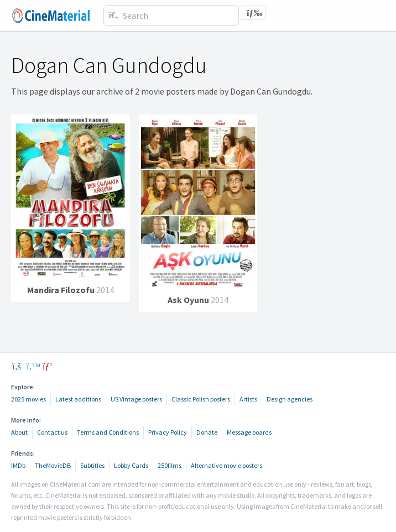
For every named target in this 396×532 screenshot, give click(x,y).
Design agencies (290, 399)
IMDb (18, 465)
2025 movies (28, 399)
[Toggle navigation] (252, 13)
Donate (207, 432)
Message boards (249, 432)
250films (170, 465)
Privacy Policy (168, 432)
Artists (248, 399)
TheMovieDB (53, 465)
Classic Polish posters (201, 399)
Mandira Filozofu (62, 290)
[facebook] (17, 366)
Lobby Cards (131, 465)
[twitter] (32, 366)
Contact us (52, 432)
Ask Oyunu (188, 300)
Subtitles (92, 465)
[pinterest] (48, 366)
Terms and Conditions (108, 432)
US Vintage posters (136, 399)
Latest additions (78, 399)
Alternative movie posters (226, 465)
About (19, 432)
